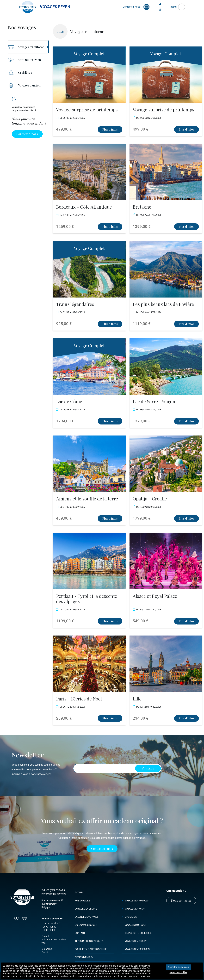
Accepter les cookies (178, 967)
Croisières (131, 917)
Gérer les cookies (178, 972)
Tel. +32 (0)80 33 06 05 (53, 890)
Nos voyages (82, 901)
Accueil (79, 893)
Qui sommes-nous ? (86, 925)
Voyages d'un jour (136, 925)
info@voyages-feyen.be (54, 894)
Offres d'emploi (84, 957)
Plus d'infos (110, 129)
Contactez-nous (27, 134)
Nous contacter (181, 900)
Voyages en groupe (86, 909)
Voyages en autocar (137, 901)
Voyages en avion (135, 909)
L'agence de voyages (87, 917)
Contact (80, 933)
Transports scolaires (138, 933)
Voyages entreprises (137, 949)
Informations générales (89, 941)
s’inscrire (148, 768)
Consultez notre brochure (91, 949)
